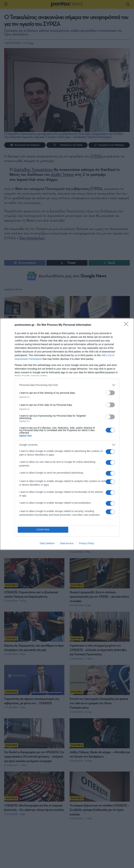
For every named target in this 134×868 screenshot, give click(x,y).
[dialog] (67, 434)
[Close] (127, 325)
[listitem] (67, 385)
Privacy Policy (87, 543)
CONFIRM (43, 530)
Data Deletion (47, 543)
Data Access (67, 543)
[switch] (110, 393)
